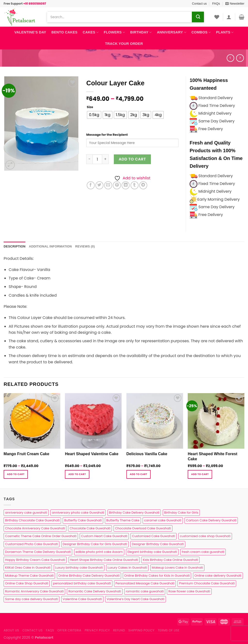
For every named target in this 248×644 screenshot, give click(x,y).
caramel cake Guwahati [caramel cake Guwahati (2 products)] (163, 520)
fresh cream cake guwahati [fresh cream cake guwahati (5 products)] (203, 552)
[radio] (94, 115)
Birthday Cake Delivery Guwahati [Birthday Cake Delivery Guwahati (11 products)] (134, 513)
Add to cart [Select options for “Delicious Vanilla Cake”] (139, 474)
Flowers (114, 32)
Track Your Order (124, 44)
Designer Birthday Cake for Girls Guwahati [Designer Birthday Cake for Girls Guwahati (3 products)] (95, 544)
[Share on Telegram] (143, 185)
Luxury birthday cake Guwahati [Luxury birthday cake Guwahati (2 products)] (79, 568)
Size (90, 107)
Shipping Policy (141, 630)
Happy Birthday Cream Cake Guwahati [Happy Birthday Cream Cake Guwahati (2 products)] (35, 560)
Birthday (141, 32)
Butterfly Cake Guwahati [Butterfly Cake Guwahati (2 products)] (83, 520)
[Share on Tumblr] (135, 185)
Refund (119, 630)
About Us (11, 630)
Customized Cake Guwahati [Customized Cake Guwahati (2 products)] (154, 536)
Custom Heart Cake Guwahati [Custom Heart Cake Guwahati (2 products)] (104, 536)
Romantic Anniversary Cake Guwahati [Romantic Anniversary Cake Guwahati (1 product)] (34, 591)
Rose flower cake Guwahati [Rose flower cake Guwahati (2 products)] (189, 591)
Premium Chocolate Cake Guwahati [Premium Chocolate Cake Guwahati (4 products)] (207, 583)
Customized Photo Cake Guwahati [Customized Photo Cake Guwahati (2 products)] (31, 544)
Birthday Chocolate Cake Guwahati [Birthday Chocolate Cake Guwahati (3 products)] (32, 520)
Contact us (199, 4)
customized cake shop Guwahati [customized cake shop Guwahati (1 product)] (205, 536)
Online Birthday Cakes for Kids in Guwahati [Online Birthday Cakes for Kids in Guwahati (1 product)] (157, 576)
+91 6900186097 (35, 4)
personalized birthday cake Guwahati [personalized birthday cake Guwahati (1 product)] (82, 583)
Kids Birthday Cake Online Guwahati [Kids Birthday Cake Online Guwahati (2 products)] (170, 560)
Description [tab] (15, 246)
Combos (201, 32)
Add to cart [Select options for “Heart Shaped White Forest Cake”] (200, 474)
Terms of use (169, 630)
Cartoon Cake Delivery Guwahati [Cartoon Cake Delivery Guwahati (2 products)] (211, 520)
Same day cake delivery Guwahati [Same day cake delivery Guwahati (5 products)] (31, 599)
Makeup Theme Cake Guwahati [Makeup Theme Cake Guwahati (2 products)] (29, 576)
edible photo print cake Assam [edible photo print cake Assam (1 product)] (99, 552)
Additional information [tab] (50, 246)
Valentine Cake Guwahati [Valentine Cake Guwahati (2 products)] (82, 599)
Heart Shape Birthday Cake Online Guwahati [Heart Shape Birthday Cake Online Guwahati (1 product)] (104, 560)
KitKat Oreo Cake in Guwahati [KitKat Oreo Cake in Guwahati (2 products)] (28, 568)
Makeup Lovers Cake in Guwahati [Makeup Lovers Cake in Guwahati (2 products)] (177, 568)
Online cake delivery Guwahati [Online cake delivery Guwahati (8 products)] (218, 576)
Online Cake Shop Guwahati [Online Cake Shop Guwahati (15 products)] (27, 583)
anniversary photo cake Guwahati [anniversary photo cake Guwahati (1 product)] (78, 513)
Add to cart (132, 159)
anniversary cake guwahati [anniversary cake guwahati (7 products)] (26, 513)
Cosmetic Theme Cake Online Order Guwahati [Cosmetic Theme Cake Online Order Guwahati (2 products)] (41, 536)
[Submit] (198, 17)
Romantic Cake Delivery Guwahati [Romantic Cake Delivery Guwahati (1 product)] (95, 591)
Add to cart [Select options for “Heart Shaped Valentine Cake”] (77, 474)
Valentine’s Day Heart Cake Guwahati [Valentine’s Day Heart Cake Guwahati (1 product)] (135, 599)
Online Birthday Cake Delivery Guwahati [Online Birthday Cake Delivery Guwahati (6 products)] (89, 576)
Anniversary (172, 32)
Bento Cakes (64, 32)
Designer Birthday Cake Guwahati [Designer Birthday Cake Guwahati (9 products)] (158, 544)
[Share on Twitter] (99, 185)
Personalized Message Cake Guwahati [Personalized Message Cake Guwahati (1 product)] (145, 583)
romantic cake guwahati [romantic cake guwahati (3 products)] (145, 591)
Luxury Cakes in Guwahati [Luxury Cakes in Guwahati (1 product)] (127, 568)
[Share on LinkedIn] (126, 185)
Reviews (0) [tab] (85, 246)
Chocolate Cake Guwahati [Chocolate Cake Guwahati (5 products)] (90, 528)
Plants (225, 32)
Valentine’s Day (30, 32)
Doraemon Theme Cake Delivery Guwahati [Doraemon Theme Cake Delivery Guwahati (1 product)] (38, 552)
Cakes (91, 32)
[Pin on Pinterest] (117, 185)
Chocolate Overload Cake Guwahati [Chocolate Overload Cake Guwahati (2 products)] (143, 528)
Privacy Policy (97, 630)
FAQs (216, 4)
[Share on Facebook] (91, 185)
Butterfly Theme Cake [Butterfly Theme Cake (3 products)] (123, 520)
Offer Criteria (69, 630)
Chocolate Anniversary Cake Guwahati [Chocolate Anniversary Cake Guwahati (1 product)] (35, 528)
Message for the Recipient (107, 135)
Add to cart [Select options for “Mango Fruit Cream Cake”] (16, 474)
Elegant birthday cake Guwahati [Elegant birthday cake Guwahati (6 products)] (152, 552)
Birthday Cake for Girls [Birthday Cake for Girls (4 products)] (181, 513)
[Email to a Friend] (108, 185)
